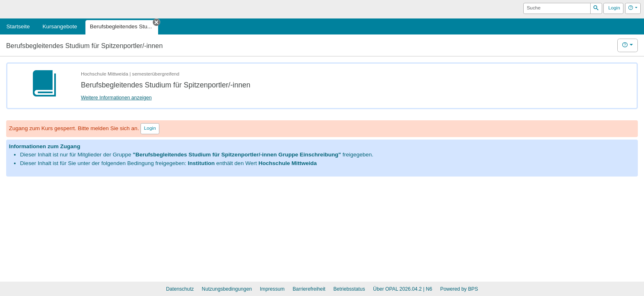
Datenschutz (180, 289)
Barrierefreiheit (309, 289)
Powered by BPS (459, 289)
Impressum (272, 289)
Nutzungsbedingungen (227, 289)
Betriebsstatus (349, 289)
